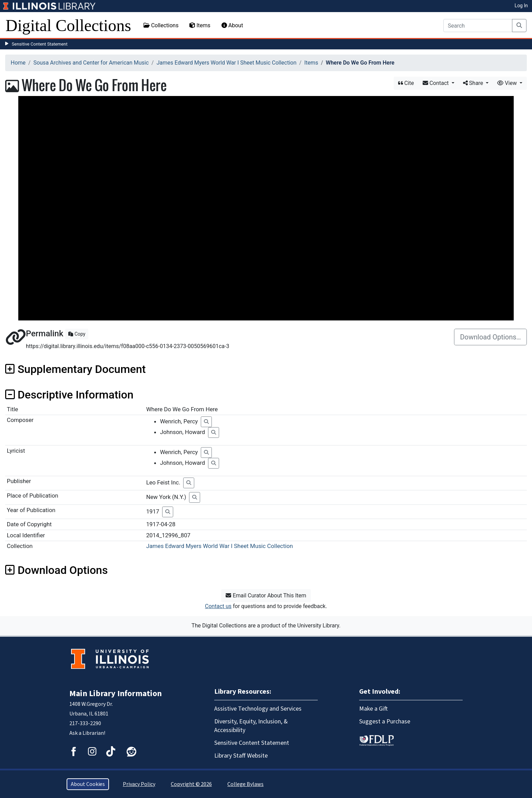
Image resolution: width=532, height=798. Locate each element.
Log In (521, 6)
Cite (406, 83)
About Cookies (88, 784)
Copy (77, 334)
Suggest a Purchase (385, 722)
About (232, 25)
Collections (161, 25)
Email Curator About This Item (266, 595)
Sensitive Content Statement (40, 44)
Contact (436, 83)
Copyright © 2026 (191, 784)
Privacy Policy (139, 784)
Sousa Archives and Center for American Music (91, 63)
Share (474, 83)
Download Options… (490, 337)
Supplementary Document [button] (75, 369)
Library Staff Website (241, 756)
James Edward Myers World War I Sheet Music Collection (227, 63)
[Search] (478, 26)
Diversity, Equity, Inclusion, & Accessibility (251, 726)
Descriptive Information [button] (69, 395)
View (508, 83)
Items (200, 25)
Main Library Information (116, 694)
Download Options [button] (56, 570)
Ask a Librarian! (87, 733)
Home (18, 63)
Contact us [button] (218, 606)
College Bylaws (245, 784)
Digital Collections (68, 25)
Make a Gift (373, 709)
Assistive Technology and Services (258, 709)
